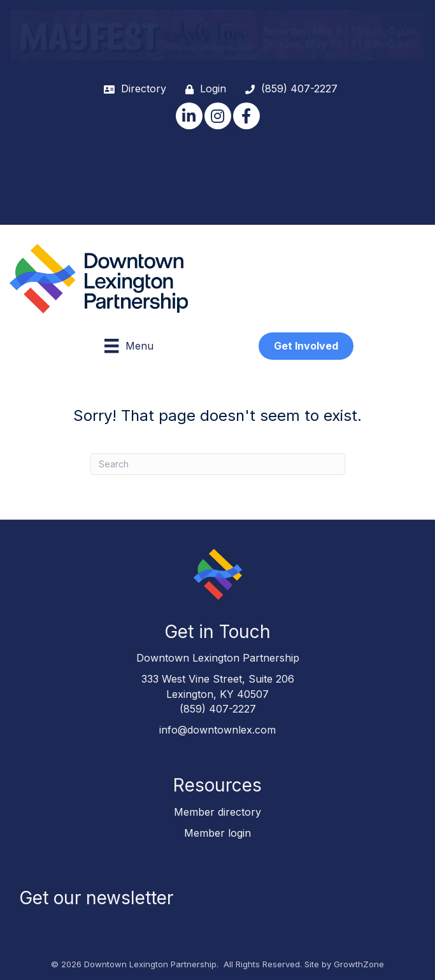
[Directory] (132, 89)
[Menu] (129, 346)
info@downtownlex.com (217, 730)
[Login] (203, 89)
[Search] (218, 464)
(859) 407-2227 (218, 709)
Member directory (217, 812)
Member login (217, 833)
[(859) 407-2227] (288, 89)
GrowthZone (359, 964)
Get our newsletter (96, 898)
